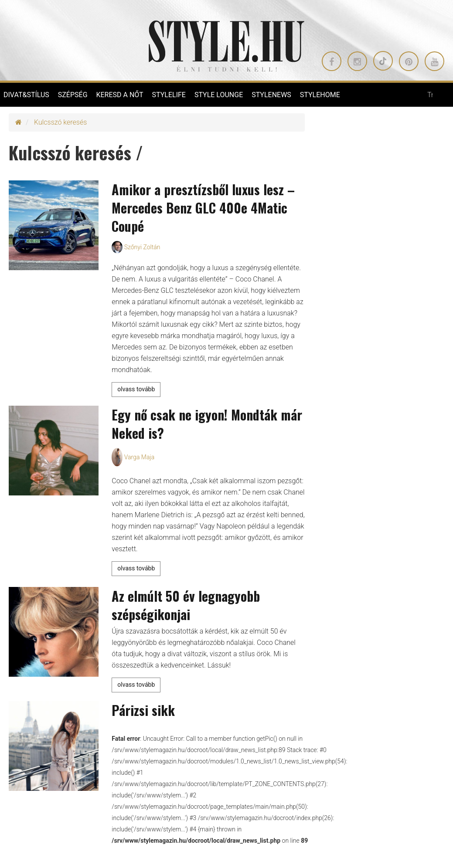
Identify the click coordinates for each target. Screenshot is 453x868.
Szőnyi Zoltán (142, 247)
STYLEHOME (320, 95)
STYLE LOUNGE (219, 95)
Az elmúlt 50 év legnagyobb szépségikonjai (186, 605)
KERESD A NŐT (119, 95)
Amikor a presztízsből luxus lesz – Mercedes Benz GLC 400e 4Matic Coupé (203, 208)
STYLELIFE (169, 95)
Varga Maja (139, 457)
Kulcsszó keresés (60, 122)
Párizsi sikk (143, 710)
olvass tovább (136, 389)
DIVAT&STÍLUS (26, 95)
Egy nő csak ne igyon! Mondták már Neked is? (207, 424)
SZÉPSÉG (73, 95)
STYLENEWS (271, 95)
